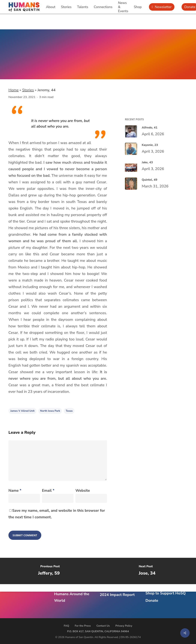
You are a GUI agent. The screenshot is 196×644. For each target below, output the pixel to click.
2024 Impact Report (117, 595)
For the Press (83, 626)
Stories (28, 90)
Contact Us (103, 626)
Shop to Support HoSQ (166, 593)
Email (48, 491)
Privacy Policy (124, 626)
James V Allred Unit (22, 411)
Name (15, 491)
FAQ (66, 626)
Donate (152, 601)
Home (14, 90)
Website (83, 491)
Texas (69, 411)
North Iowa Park (50, 411)
